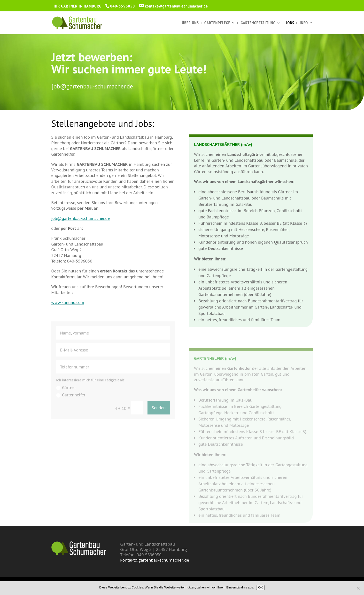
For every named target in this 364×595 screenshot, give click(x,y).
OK (260, 587)
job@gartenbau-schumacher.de (100, 86)
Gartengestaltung (258, 23)
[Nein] (358, 588)
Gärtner (66, 394)
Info (304, 23)
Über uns (190, 23)
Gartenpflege (217, 23)
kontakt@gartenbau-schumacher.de (155, 560)
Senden (159, 414)
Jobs (290, 23)
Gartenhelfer (71, 401)
